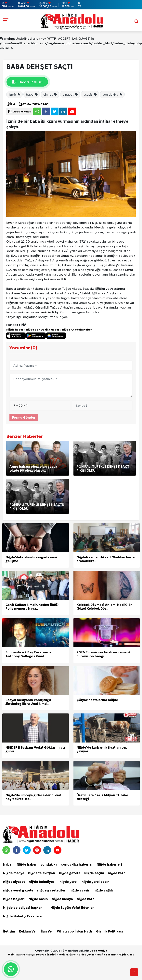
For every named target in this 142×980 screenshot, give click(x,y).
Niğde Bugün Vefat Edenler (72, 908)
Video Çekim (87, 955)
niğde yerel (69, 882)
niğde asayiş (80, 890)
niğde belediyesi (42, 882)
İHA (11, 104)
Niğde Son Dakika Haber (43, 330)
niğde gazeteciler (51, 890)
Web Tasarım (17, 955)
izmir (15, 94)
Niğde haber (15, 330)
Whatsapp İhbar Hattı (75, 931)
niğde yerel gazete (18, 890)
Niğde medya (14, 873)
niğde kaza (117, 873)
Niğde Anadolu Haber (77, 330)
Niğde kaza (86, 899)
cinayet (70, 94)
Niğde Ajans (126, 955)
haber (8, 864)
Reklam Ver (28, 931)
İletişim (9, 931)
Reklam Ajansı (67, 955)
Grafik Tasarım (107, 955)
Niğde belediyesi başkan (23, 908)
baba (32, 94)
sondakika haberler (77, 864)
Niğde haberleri (109, 864)
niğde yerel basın (96, 882)
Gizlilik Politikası (110, 931)
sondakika (49, 864)
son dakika (113, 94)
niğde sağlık (103, 890)
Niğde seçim (94, 873)
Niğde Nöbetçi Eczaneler (23, 916)
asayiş (90, 94)
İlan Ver (47, 931)
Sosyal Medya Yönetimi (42, 955)
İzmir (10, 223)
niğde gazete (70, 873)
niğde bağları (14, 899)
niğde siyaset (14, 882)
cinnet (50, 94)
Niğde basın (38, 899)
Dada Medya (98, 951)
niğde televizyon (42, 873)
